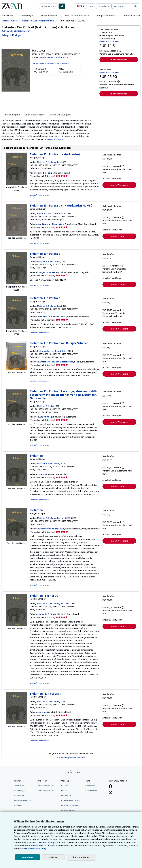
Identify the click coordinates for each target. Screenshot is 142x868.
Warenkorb (18, 805)
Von (44, 70)
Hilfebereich (90, 786)
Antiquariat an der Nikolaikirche (56, 362)
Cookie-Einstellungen (46, 842)
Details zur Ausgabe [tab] (60, 115)
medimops (45, 173)
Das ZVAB (65, 786)
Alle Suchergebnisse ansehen (71, 758)
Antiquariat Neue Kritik (52, 224)
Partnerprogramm (45, 790)
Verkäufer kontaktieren (40, 195)
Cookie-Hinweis (68, 810)
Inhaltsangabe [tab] (12, 115)
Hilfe (135, 6)
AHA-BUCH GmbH (48, 614)
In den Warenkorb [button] (119, 60)
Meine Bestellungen (22, 800)
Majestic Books (47, 272)
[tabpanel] (48, 130)
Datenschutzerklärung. (35, 848)
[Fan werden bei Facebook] (110, 786)
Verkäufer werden (132, 15)
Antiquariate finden (106, 15)
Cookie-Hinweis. (31, 845)
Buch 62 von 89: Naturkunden (16, 31)
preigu (43, 712)
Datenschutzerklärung (71, 800)
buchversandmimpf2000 (52, 529)
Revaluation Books (49, 317)
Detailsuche (7, 15)
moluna (43, 474)
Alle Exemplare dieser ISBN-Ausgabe (51, 64)
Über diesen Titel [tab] (34, 115)
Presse (64, 790)
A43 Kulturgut (47, 417)
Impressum (66, 795)
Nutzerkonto (104, 6)
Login (91, 6)
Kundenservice (91, 790)
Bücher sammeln (49, 15)
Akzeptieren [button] (27, 857)
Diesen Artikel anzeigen (109, 41)
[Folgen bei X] (110, 793)
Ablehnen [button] (53, 857)
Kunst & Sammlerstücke (77, 15)
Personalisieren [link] (81, 857)
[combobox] (49, 6)
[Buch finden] (62, 6)
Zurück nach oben (71, 772)
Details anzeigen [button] (55, 139)
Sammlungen (27, 15)
